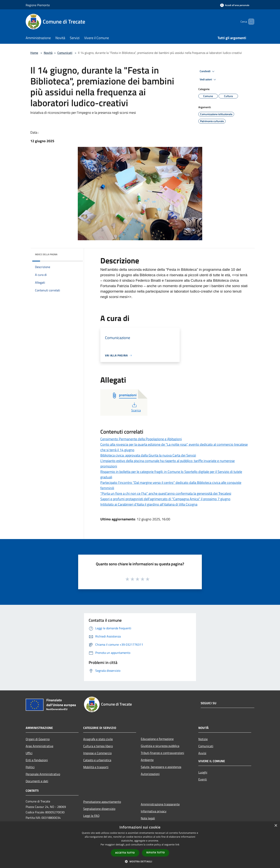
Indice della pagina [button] (46, 254)
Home (34, 53)
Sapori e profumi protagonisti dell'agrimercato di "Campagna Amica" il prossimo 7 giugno (165, 499)
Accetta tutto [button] (125, 853)
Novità (48, 53)
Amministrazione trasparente (160, 804)
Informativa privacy (154, 811)
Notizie (203, 739)
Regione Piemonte (38, 5)
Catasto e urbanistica (97, 760)
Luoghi (203, 772)
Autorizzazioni (150, 774)
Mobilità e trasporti (96, 767)
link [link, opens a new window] (177, 845)
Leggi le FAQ (91, 816)
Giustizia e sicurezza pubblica (160, 746)
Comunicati (65, 53)
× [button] (276, 826)
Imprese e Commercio (97, 753)
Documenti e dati (37, 781)
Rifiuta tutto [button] (156, 853)
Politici (30, 767)
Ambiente (147, 760)
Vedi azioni (208, 80)
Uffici (29, 753)
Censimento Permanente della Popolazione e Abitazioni (141, 439)
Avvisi (202, 753)
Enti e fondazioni (37, 760)
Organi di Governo (38, 739)
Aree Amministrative (39, 746)
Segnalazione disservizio (99, 809)
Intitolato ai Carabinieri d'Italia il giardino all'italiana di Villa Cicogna (149, 504)
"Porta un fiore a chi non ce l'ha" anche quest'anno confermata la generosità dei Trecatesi (166, 493)
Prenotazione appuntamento (102, 802)
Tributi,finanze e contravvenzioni (162, 753)
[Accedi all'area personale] (235, 5)
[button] (140, 861)
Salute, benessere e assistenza (161, 767)
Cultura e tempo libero (98, 746)
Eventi (203, 779)
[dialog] (140, 845)
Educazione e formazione (157, 739)
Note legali (148, 818)
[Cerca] (250, 22)
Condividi (208, 71)
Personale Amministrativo (43, 774)
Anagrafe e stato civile (98, 739)
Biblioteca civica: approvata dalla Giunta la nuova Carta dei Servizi (148, 455)
